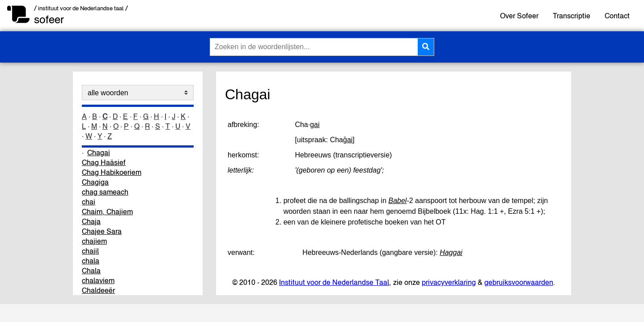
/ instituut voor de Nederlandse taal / (81, 8)
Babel (398, 201)
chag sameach (105, 192)
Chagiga (95, 182)
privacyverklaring (449, 282)
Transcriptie (572, 16)
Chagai (99, 153)
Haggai (451, 252)
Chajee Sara (102, 231)
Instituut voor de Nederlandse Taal (334, 282)
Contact (617, 16)
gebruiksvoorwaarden (519, 282)
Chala (91, 271)
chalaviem (98, 280)
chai (89, 202)
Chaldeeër (98, 290)
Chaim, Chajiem (107, 212)
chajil (90, 251)
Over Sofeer (519, 16)
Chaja (91, 221)
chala (91, 261)
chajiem (94, 241)
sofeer (49, 19)
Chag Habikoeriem (112, 172)
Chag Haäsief (104, 162)
